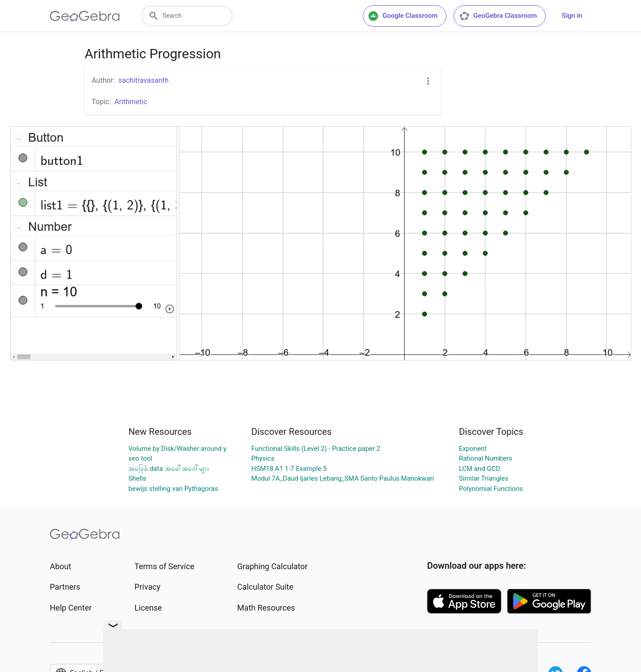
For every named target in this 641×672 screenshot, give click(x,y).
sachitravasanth (144, 80)
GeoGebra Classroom (498, 16)
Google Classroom (403, 16)
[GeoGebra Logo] (85, 16)
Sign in (572, 16)
